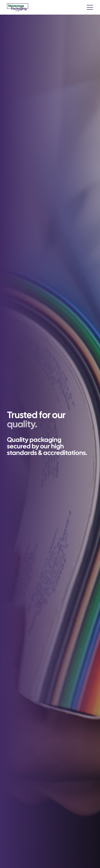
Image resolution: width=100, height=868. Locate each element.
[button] (90, 7)
